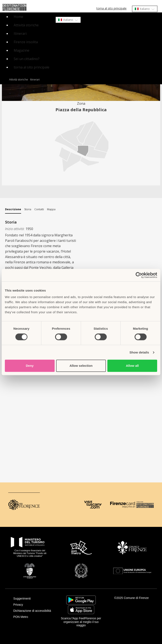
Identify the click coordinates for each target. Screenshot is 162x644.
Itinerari (20, 33)
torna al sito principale (111, 8)
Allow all (132, 366)
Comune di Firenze (136, 598)
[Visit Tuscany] (93, 505)
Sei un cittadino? (27, 59)
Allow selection (81, 366)
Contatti (39, 209)
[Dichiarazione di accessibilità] (34, 611)
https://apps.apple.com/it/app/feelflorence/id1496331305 (81, 610)
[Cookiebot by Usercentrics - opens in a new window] (139, 275)
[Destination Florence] (145, 505)
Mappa (51, 209)
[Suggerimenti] (34, 599)
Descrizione (13, 209)
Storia (28, 209)
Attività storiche (26, 25)
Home (18, 17)
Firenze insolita (26, 42)
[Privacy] (34, 605)
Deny (30, 366)
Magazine (22, 50)
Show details (139, 352)
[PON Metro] (34, 617)
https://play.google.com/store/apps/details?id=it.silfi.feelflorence (81, 600)
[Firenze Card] (123, 505)
